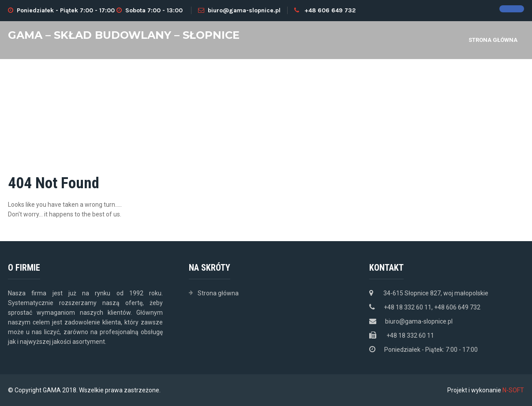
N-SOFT (513, 390)
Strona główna (493, 40)
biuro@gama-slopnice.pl (239, 10)
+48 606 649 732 (330, 10)
